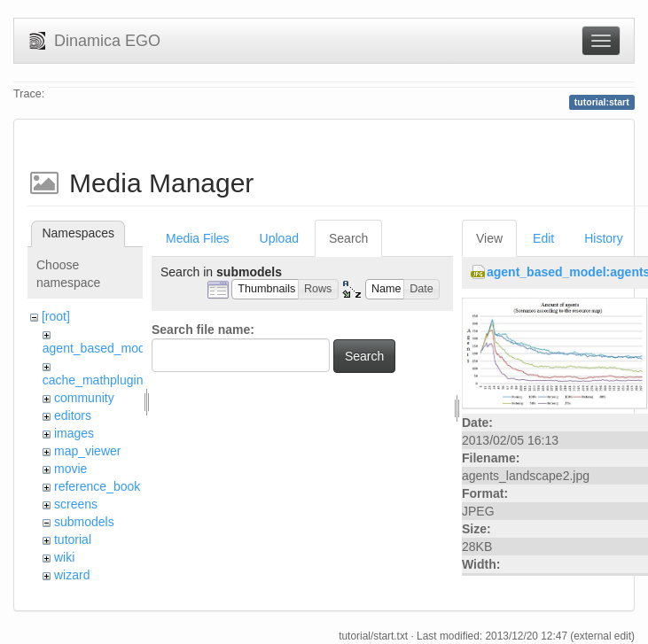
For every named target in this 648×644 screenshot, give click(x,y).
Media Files (198, 238)
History (604, 238)
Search (348, 238)
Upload (279, 238)
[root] (56, 316)
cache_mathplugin (93, 380)
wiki (64, 557)
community (84, 398)
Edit (543, 238)
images (74, 433)
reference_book (97, 486)
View (489, 238)
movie (70, 469)
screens (76, 504)
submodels (84, 522)
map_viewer (87, 451)
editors (73, 415)
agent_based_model (99, 348)
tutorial (73, 539)
